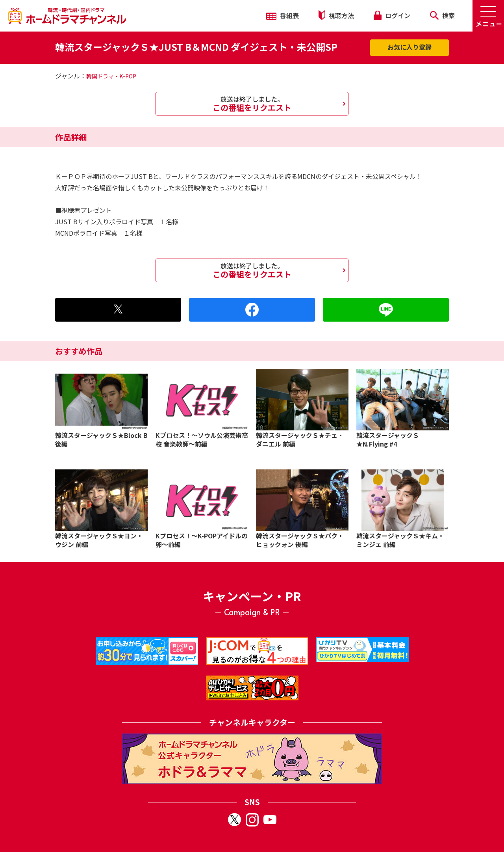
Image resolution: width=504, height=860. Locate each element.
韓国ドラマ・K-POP (111, 76)
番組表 (283, 15)
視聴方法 (336, 15)
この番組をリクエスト (252, 104)
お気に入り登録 (409, 47)
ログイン (392, 15)
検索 (442, 15)
